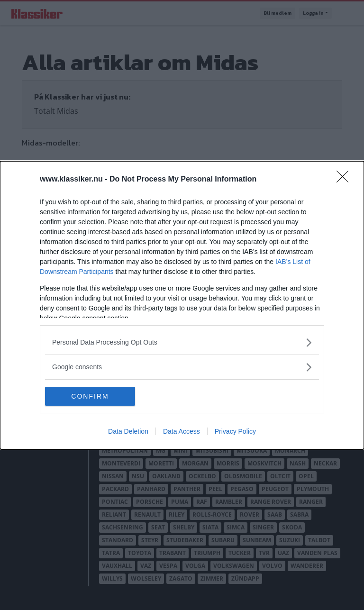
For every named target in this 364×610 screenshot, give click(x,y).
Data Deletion (128, 431)
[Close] (346, 180)
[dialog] (182, 305)
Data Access (182, 431)
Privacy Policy (235, 431)
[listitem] (182, 342)
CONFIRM (90, 396)
